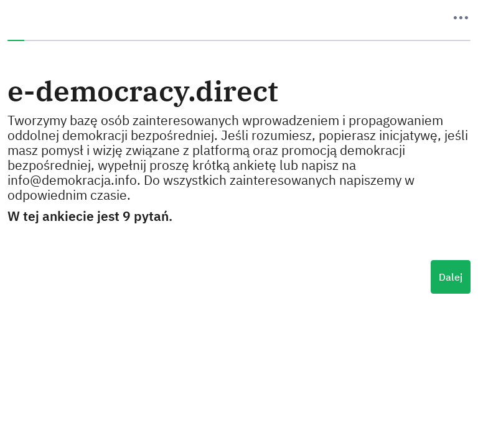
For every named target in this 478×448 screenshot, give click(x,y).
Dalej (451, 277)
